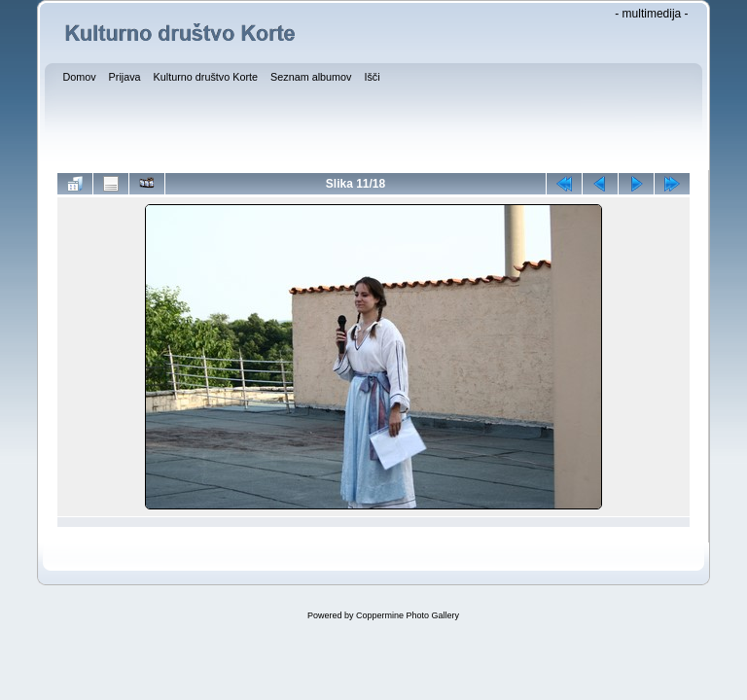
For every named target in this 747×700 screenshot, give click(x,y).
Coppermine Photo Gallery (408, 615)
